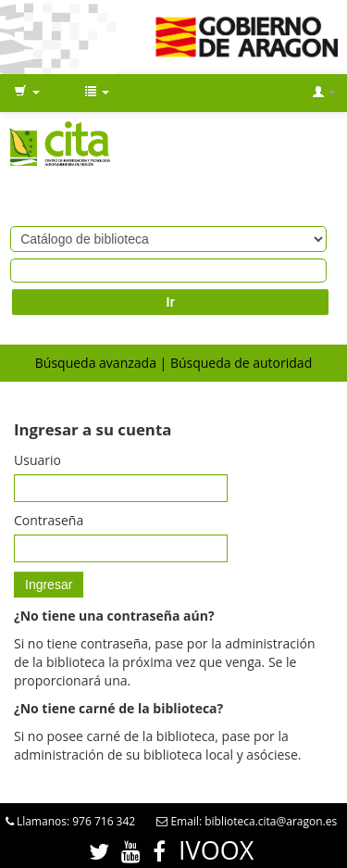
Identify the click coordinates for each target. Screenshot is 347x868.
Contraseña (49, 520)
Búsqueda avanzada (96, 363)
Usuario (37, 460)
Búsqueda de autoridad (241, 363)
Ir (171, 302)
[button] (27, 93)
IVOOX (216, 850)
